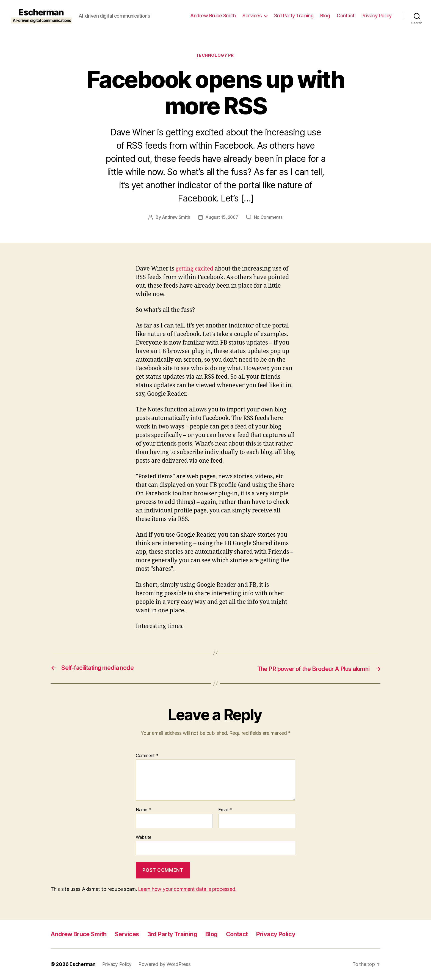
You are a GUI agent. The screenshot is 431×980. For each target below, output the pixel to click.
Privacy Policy (377, 16)
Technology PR (215, 56)
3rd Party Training (294, 16)
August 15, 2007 (222, 218)
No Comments (269, 218)
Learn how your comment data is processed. (187, 889)
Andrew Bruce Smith (213, 16)
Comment (147, 756)
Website (144, 837)
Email (225, 810)
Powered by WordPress (168, 964)
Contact (346, 16)
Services (252, 16)
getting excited (196, 269)
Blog (325, 16)
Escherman (83, 964)
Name (143, 810)
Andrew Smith (175, 218)
